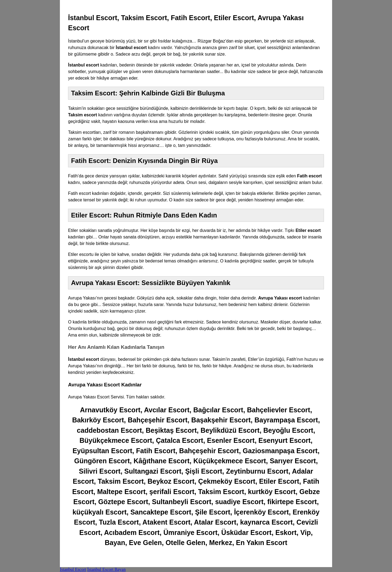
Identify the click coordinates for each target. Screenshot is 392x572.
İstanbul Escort (73, 569)
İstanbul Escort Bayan (106, 569)
